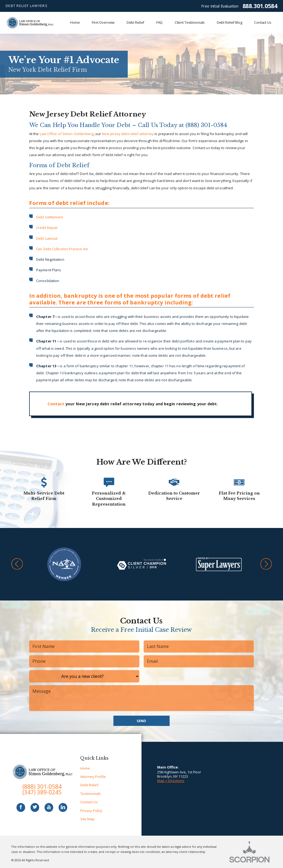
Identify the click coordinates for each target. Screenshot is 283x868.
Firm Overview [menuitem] (103, 22)
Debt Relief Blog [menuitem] (230, 22)
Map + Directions (171, 781)
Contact (56, 404)
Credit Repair (47, 228)
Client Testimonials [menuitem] (190, 22)
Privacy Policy (91, 811)
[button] (17, 564)
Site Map (87, 819)
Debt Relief (89, 785)
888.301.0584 (260, 6)
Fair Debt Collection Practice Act (62, 249)
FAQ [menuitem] (160, 22)
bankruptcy (80, 296)
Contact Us (89, 802)
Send (141, 721)
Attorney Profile (93, 777)
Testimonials (91, 794)
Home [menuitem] (75, 22)
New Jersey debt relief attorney (128, 134)
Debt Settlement (50, 217)
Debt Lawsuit (47, 238)
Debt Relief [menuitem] (136, 22)
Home (85, 768)
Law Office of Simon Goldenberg (67, 134)
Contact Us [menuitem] (263, 22)
